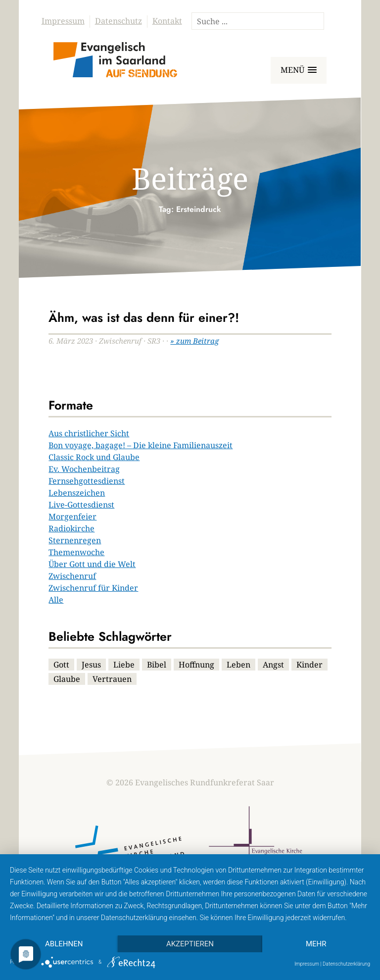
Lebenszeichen (77, 493)
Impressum (63, 21)
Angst (273, 665)
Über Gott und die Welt (92, 564)
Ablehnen (64, 944)
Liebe (124, 665)
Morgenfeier (72, 516)
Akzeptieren (190, 944)
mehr (316, 944)
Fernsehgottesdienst (87, 481)
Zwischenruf (72, 576)
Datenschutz (119, 21)
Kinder (309, 665)
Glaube (67, 679)
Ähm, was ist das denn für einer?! (144, 317)
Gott (61, 665)
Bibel (157, 665)
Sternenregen (75, 540)
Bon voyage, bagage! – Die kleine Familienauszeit (141, 445)
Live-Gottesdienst (81, 505)
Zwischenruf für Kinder (93, 588)
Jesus (91, 665)
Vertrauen (112, 679)
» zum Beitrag (194, 341)
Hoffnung (196, 665)
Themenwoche (76, 552)
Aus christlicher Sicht (89, 433)
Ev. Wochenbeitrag (84, 469)
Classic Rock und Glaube (94, 457)
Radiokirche (71, 528)
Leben (238, 665)
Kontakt (167, 21)
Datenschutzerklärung (346, 964)
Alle (56, 600)
